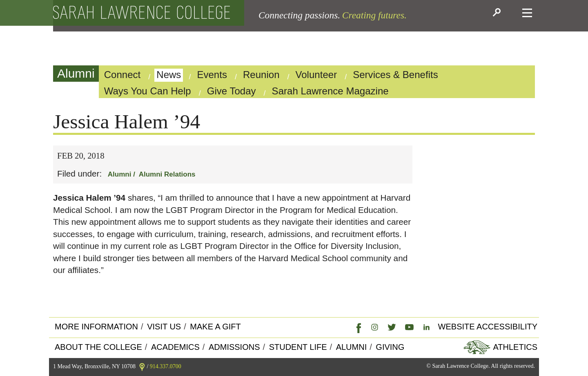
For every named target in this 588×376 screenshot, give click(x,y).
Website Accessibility (488, 327)
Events (212, 75)
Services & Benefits (395, 75)
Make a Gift (215, 327)
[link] (357, 327)
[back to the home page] (141, 13)
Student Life (298, 347)
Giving (390, 347)
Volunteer (316, 75)
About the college (98, 347)
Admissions (234, 347)
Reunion (261, 75)
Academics (175, 347)
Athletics (514, 347)
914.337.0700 (166, 366)
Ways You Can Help (148, 91)
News (169, 75)
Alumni (76, 73)
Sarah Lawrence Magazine (330, 91)
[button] (498, 13)
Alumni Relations (167, 174)
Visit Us (164, 327)
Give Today (232, 91)
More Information (96, 327)
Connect (122, 75)
